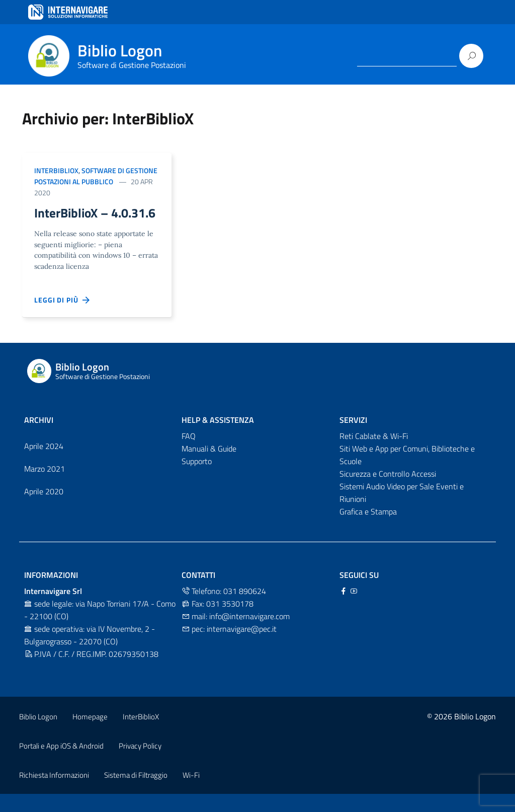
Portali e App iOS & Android (61, 763)
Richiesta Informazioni (54, 793)
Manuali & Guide (209, 466)
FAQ (189, 454)
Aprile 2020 (44, 509)
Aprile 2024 (44, 464)
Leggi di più (62, 318)
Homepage (90, 734)
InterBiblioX (56, 170)
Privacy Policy (140, 763)
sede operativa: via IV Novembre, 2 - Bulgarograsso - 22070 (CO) (90, 653)
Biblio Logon (38, 734)
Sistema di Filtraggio (136, 793)
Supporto (197, 479)
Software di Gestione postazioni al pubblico (96, 176)
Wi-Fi (191, 793)
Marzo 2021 (45, 486)
